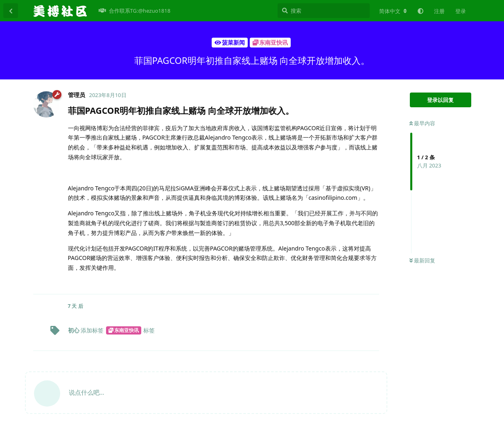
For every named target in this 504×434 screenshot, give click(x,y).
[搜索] (324, 11)
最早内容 (422, 123)
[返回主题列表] (11, 11)
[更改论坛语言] (393, 11)
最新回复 (422, 260)
